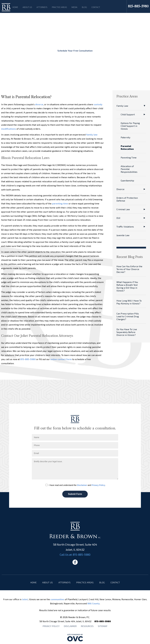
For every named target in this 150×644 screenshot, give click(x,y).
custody (98, 104)
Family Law (122, 106)
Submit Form (75, 494)
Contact (96, 7)
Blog (84, 7)
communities (57, 599)
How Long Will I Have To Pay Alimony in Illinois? (129, 302)
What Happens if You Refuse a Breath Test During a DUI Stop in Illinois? (127, 286)
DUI (118, 218)
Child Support (128, 114)
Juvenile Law (123, 235)
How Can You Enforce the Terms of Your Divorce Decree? (129, 269)
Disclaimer (82, 485)
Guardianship (127, 180)
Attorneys (42, 7)
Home (15, 7)
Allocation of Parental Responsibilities (129, 169)
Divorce (120, 189)
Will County (94, 603)
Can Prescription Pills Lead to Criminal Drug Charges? (128, 316)
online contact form (61, 359)
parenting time (60, 203)
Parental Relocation (127, 147)
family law (92, 135)
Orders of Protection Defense (127, 199)
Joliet (25, 599)
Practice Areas (59, 7)
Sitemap (103, 626)
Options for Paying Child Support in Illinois (130, 126)
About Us (27, 7)
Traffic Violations (125, 227)
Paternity (125, 137)
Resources (87, 626)
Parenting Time (129, 157)
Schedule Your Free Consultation (75, 51)
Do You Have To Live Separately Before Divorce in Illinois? (127, 332)
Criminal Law (123, 209)
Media (74, 7)
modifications (9, 129)
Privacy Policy (98, 485)
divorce (39, 104)
